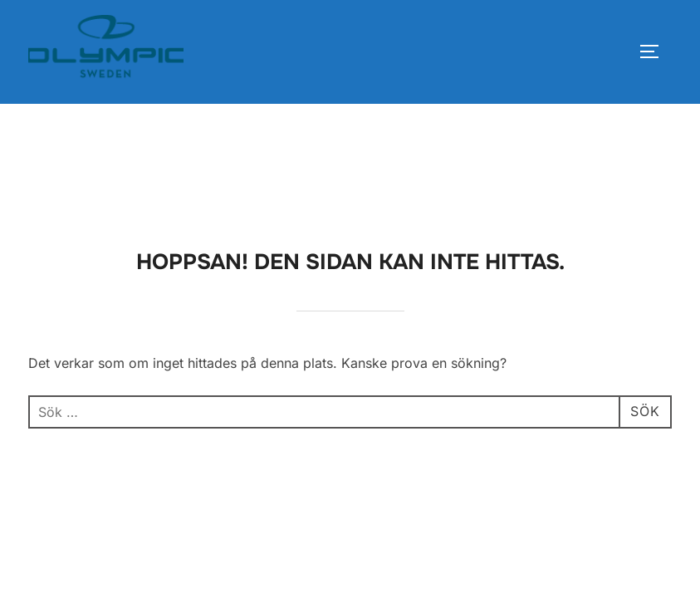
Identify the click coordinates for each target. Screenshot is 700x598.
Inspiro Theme (558, 435)
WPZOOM (644, 435)
